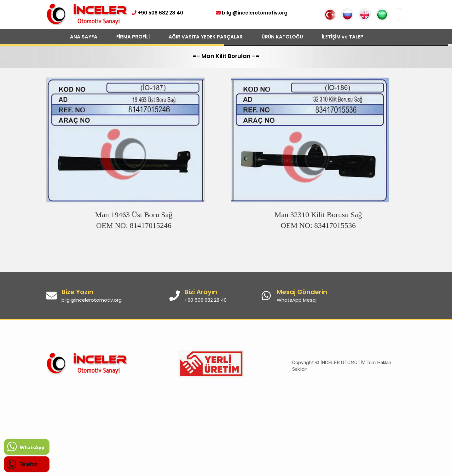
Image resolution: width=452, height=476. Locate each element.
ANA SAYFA (84, 37)
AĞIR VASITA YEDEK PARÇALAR (206, 37)
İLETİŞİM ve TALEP (343, 37)
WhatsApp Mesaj (297, 300)
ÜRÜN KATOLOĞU (282, 37)
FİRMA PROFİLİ (133, 37)
